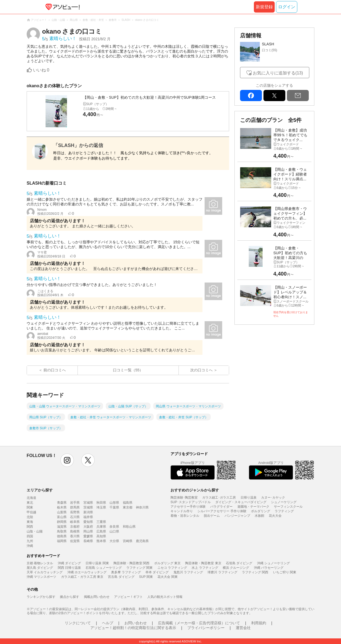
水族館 (259, 516)
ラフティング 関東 (139, 568)
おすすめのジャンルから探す (195, 490)
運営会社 (243, 628)
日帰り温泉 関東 (97, 563)
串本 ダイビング (157, 572)
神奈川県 (142, 507)
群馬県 (75, 507)
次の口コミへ (201, 370)
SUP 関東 (146, 577)
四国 (30, 536)
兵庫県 (101, 527)
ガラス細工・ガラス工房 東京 (82, 577)
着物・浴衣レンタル (185, 516)
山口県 (114, 531)
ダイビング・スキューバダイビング (241, 502)
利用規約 (259, 623)
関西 (30, 527)
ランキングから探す (41, 597)
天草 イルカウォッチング (45, 572)
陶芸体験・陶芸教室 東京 (203, 563)
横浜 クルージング (236, 568)
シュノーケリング (284, 502)
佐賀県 (75, 541)
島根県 (75, 531)
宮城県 (88, 503)
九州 (30, 541)
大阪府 (88, 527)
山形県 (114, 503)
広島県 (101, 531)
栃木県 (62, 507)
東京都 (128, 507)
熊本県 (101, 541)
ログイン (287, 7)
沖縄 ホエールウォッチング (87, 572)
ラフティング (284, 511)
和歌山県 (129, 527)
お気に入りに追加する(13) (278, 73)
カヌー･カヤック (273, 498)
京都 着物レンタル (40, 563)
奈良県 (114, 527)
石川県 (75, 517)
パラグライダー (221, 507)
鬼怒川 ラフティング (188, 572)
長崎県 (88, 541)
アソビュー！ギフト (128, 597)
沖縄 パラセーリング (269, 568)
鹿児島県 (142, 541)
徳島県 (62, 536)
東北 (30, 503)
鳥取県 (62, 531)
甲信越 (31, 512)
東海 (30, 522)
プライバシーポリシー (206, 628)
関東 (30, 507)
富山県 (62, 517)
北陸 (30, 517)
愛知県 (88, 522)
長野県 (75, 512)
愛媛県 (88, 536)
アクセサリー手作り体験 (188, 507)
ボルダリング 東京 (167, 563)
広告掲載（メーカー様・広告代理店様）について (199, 623)
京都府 (75, 527)
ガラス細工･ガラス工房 (219, 498)
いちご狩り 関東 (285, 572)
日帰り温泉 (249, 498)
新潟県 (88, 512)
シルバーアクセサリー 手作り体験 (222, 511)
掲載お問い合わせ (97, 597)
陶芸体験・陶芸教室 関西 (131, 563)
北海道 (31, 498)
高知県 (101, 536)
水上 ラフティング (205, 568)
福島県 (128, 503)
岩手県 (75, 503)
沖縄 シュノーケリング (273, 563)
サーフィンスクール (288, 507)
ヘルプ (108, 623)
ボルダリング (261, 511)
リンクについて (78, 623)
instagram (67, 460)
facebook (251, 96)
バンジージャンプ (237, 516)
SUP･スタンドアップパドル (191, 502)
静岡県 (62, 522)
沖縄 (30, 546)
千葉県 (114, 507)
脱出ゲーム (212, 516)
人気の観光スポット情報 (165, 597)
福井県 (88, 517)
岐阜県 (75, 522)
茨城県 (88, 507)
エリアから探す (40, 490)
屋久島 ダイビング (40, 568)
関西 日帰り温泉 (69, 568)
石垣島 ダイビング (239, 563)
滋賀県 (62, 527)
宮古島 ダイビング (121, 577)
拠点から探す (70, 597)
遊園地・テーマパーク (253, 507)
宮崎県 (128, 541)
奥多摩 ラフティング (126, 572)
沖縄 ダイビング (69, 563)
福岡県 (62, 541)
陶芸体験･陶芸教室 (184, 498)
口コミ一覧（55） (128, 370)
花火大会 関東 (167, 577)
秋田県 (101, 503)
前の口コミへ (55, 370)
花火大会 (275, 516)
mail (298, 96)
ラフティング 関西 (255, 572)
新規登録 (264, 7)
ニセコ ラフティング (172, 568)
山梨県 (62, 512)
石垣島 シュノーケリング (103, 568)
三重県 (101, 522)
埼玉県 (101, 507)
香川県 (75, 536)
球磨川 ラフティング (222, 572)
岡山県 (88, 531)
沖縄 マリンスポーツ (41, 577)
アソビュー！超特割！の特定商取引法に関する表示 (133, 628)
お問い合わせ (136, 623)
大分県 (114, 541)
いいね (41, 70)
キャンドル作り (182, 511)
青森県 (62, 503)
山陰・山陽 (35, 531)
